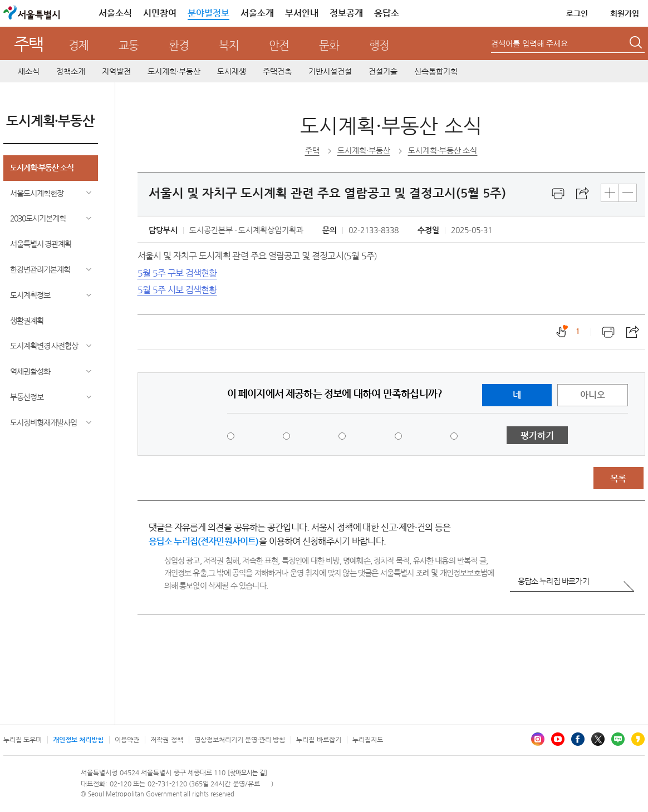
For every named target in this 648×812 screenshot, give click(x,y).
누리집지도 (368, 740)
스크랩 (583, 194)
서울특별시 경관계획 (41, 244)
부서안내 (302, 13)
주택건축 (277, 71)
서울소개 (257, 13)
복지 (229, 45)
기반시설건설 (330, 71)
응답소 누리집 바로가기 (553, 581)
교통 (129, 45)
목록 (618, 478)
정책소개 (71, 71)
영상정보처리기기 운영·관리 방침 (240, 740)
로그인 (577, 13)
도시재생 (232, 71)
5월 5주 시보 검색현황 (177, 290)
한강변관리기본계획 (40, 269)
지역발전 (116, 71)
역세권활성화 (30, 371)
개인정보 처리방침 (78, 740)
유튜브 (558, 739)
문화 (329, 45)
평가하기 (537, 435)
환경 (179, 45)
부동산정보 (27, 397)
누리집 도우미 (23, 740)
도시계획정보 (30, 295)
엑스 (598, 739)
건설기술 (383, 71)
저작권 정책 (166, 740)
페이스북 (578, 739)
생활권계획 (27, 321)
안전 (279, 45)
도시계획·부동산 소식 (42, 168)
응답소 (387, 13)
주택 (29, 44)
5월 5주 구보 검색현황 (177, 273)
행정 (379, 45)
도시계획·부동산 (174, 71)
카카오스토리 (638, 739)
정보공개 (346, 13)
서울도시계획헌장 (37, 193)
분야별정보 (208, 13)
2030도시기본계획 (38, 218)
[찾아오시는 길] (247, 773)
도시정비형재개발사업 (43, 422)
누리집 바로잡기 (318, 740)
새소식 (29, 71)
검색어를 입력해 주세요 (529, 43)
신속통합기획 (436, 71)
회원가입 (625, 13)
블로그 (618, 739)
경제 (78, 45)
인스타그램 (538, 739)
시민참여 (160, 13)
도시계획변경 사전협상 (44, 346)
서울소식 (115, 13)
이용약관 (127, 740)
